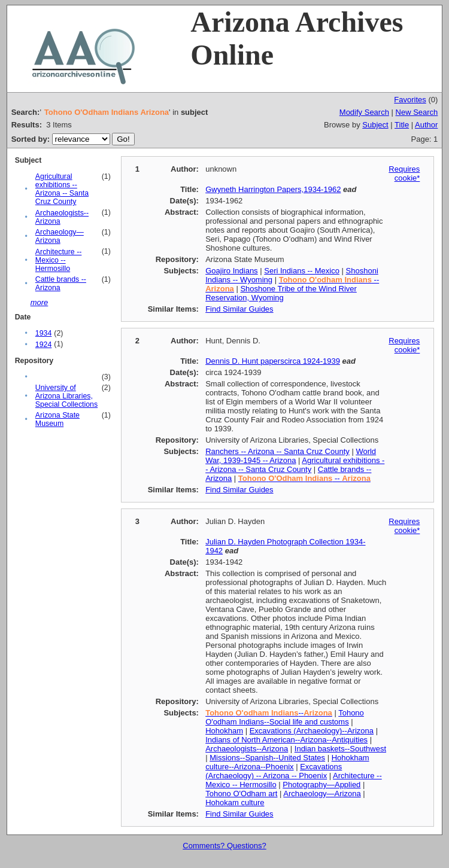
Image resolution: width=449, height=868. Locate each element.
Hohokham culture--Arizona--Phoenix (287, 762)
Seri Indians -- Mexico (302, 271)
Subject (375, 125)
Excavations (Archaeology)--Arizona (312, 731)
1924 (43, 345)
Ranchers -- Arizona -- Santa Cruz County (277, 451)
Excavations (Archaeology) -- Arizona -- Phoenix (274, 771)
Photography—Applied (321, 785)
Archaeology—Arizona (60, 236)
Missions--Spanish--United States (267, 758)
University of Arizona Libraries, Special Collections (66, 396)
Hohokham (224, 731)
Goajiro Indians (231, 271)
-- (304, 478)
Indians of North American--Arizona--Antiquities (286, 740)
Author (426, 125)
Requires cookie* (404, 173)
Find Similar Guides (239, 309)
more (40, 302)
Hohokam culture (235, 802)
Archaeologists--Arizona (247, 749)
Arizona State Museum (57, 419)
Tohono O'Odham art (241, 794)
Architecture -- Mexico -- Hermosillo (59, 260)
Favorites (410, 100)
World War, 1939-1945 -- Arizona (291, 456)
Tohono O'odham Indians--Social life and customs (285, 717)
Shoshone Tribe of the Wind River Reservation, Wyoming (281, 293)
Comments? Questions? (224, 846)
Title (402, 125)
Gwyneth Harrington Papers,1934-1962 (273, 189)
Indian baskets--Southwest (340, 749)
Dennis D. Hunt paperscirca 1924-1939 (273, 361)
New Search (417, 112)
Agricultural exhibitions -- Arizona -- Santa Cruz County (62, 189)
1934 (43, 333)
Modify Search (364, 112)
